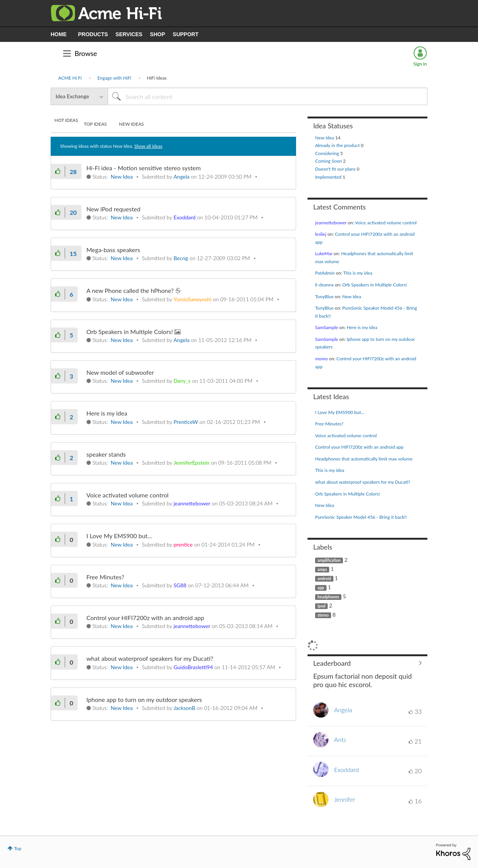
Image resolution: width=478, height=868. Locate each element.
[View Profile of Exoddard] (185, 217)
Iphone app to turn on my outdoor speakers (144, 699)
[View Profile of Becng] (181, 258)
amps (322, 569)
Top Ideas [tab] (95, 124)
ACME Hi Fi (70, 78)
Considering (328, 153)
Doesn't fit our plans (336, 169)
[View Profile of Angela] (182, 177)
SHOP (158, 34)
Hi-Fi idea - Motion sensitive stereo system (143, 168)
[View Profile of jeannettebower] (192, 503)
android (324, 579)
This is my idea (358, 273)
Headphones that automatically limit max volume (364, 459)
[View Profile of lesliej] (321, 234)
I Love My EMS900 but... (119, 536)
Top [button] (18, 848)
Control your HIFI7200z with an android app (145, 618)
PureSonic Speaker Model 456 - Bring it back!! (361, 517)
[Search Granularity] (79, 96)
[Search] (268, 96)
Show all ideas (148, 146)
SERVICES (129, 34)
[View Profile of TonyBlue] (324, 297)
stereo (323, 615)
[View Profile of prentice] (183, 544)
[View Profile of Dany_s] (182, 381)
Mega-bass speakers (113, 250)
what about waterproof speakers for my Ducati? (150, 658)
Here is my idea (107, 413)
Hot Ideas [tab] (66, 120)
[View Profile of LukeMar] (324, 253)
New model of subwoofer (120, 372)
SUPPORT (186, 34)
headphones (328, 597)
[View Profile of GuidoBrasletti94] (193, 667)
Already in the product (338, 145)
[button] (58, 171)
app (321, 588)
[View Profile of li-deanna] (324, 285)
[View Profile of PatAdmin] (325, 273)
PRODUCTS (93, 34)
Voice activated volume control (127, 495)
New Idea (122, 177)
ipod (321, 606)
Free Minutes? (105, 577)
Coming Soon (329, 161)
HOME (59, 34)
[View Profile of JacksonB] (184, 708)
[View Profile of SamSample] (327, 327)
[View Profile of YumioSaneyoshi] (193, 299)
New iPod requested (113, 209)
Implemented (329, 177)
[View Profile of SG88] (180, 585)
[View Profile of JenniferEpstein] (191, 463)
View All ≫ (367, 663)
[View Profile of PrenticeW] (186, 422)
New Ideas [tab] (131, 124)
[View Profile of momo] (321, 359)
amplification (329, 560)
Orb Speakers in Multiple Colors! (130, 332)
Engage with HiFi (114, 78)
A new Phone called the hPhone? (131, 290)
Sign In (420, 64)
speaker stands (106, 454)
